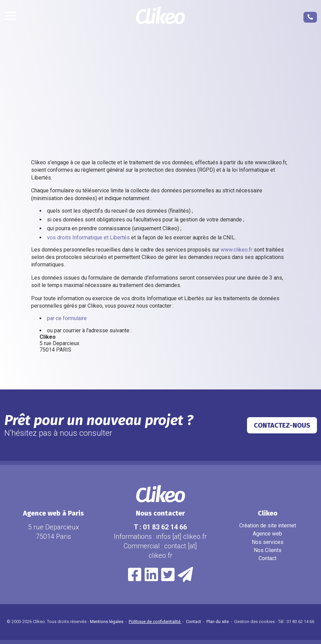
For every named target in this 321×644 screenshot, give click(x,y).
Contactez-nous (282, 425)
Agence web (267, 534)
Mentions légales (107, 622)
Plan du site (218, 622)
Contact (267, 558)
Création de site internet (268, 526)
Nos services (268, 542)
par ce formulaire (67, 318)
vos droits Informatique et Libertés (88, 237)
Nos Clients (268, 550)
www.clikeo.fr (237, 250)
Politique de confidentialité (155, 622)
